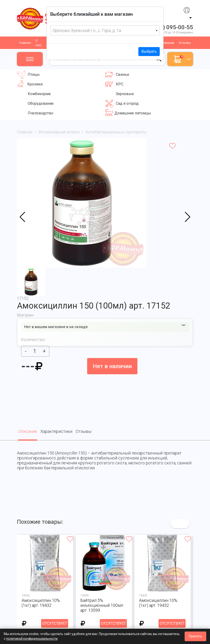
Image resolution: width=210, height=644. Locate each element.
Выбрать (149, 51)
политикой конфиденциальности (32, 639)
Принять (195, 636)
